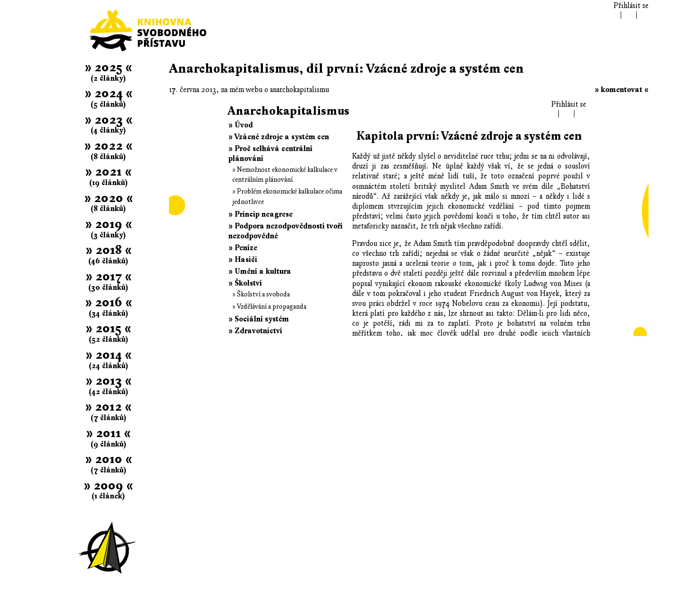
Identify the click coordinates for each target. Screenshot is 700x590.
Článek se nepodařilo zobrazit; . (409, 217)
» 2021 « (108, 172)
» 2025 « (108, 67)
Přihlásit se (631, 6)
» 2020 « (109, 198)
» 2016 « (109, 302)
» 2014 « (109, 355)
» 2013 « (109, 381)
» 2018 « (109, 250)
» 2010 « (109, 459)
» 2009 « (108, 485)
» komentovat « (622, 90)
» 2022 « (108, 146)
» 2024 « (109, 93)
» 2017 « (109, 276)
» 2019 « (109, 224)
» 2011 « (108, 433)
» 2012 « (108, 407)
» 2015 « (108, 328)
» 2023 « (109, 120)
